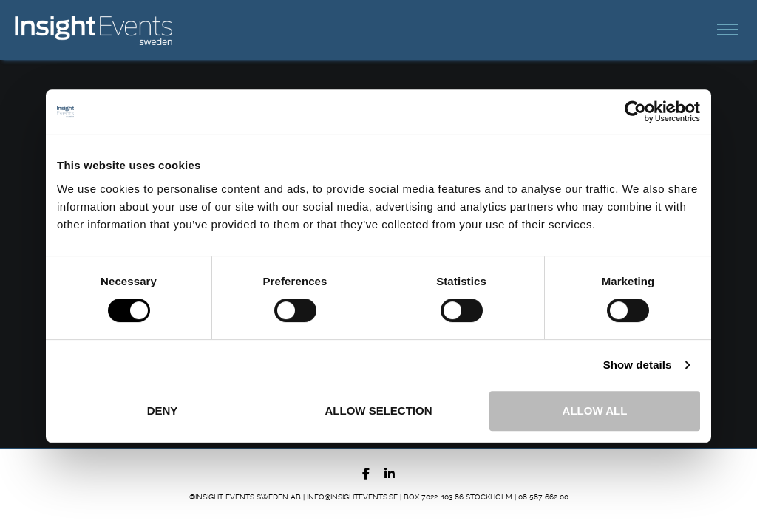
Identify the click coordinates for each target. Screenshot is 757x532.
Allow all (595, 410)
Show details (638, 365)
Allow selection (379, 410)
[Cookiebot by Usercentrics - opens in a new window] (635, 112)
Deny (163, 410)
